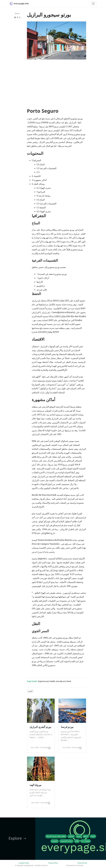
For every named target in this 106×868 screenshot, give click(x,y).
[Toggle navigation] (93, 4)
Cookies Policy (24, 863)
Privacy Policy (53, 863)
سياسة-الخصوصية (66, 841)
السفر (30, 691)
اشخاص (71, 836)
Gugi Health (32, 681)
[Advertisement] (57, 79)
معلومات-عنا (86, 841)
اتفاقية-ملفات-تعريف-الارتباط (56, 836)
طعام (77, 841)
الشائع (86, 836)
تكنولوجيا (55, 841)
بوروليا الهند (35, 785)
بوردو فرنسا (67, 727)
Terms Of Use (82, 863)
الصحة (93, 836)
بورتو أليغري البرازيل (40, 727)
